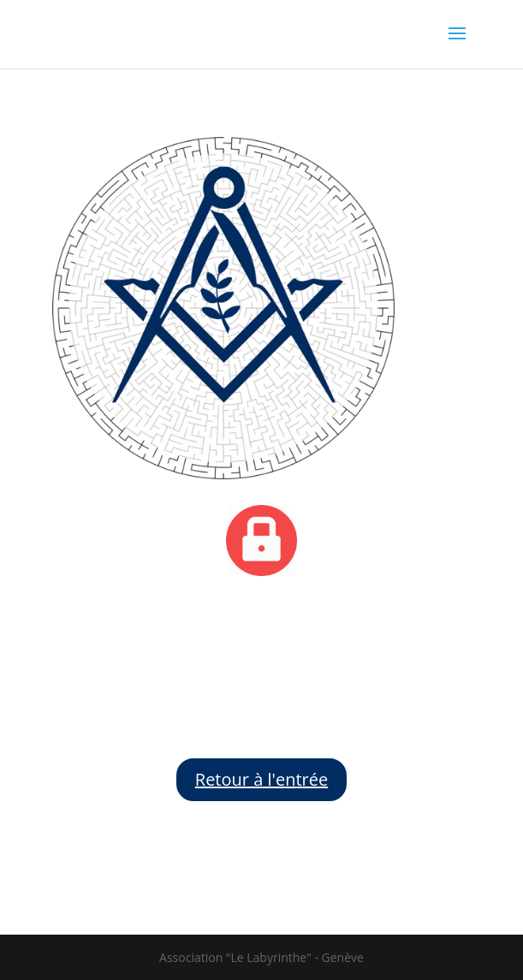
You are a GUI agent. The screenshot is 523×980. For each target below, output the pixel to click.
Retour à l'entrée (261, 779)
